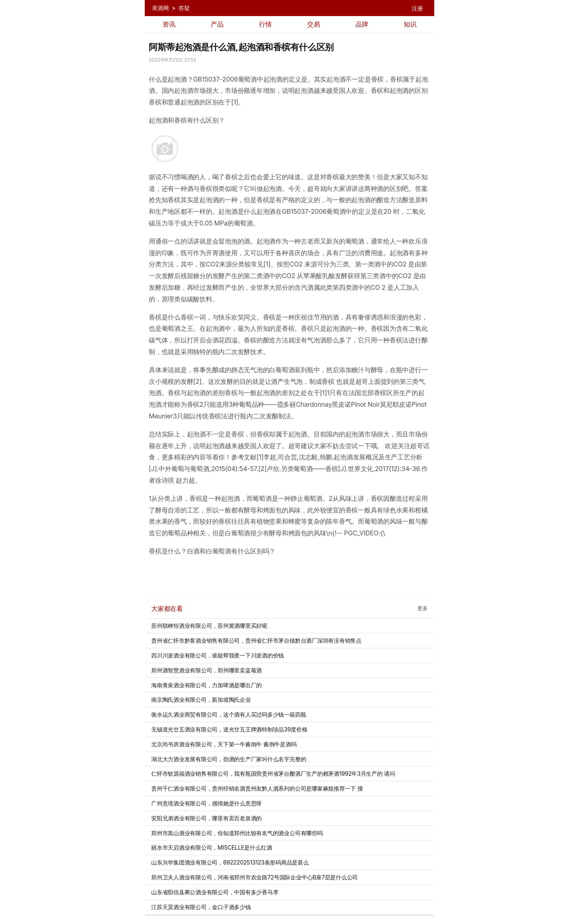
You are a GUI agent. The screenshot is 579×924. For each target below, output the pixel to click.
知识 (410, 24)
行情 (265, 24)
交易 (314, 24)
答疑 (184, 8)
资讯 (169, 24)
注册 (417, 8)
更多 (423, 608)
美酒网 (160, 8)
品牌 (362, 24)
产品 (217, 24)
